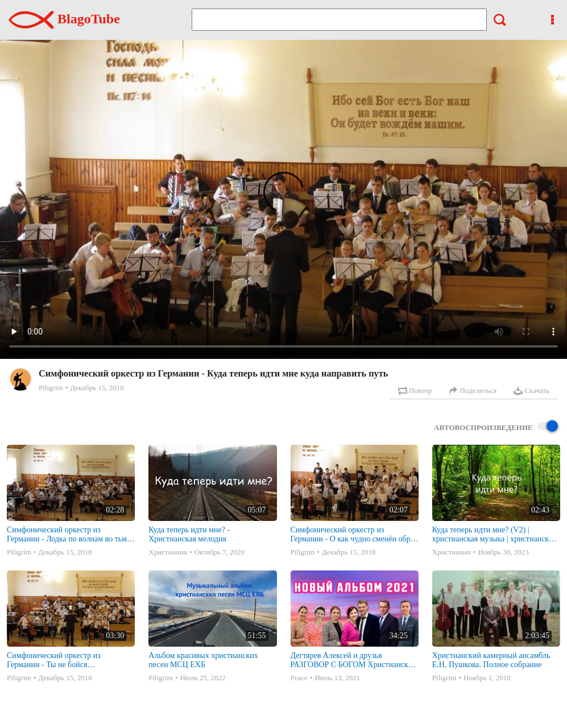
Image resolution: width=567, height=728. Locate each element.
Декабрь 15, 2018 (97, 388)
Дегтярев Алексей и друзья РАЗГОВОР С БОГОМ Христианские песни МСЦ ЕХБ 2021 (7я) (353, 660)
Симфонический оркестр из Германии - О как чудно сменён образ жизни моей (354, 535)
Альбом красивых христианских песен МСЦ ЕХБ (203, 660)
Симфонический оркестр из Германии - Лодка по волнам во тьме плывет (69, 535)
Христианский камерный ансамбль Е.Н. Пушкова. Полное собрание (491, 660)
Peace (299, 678)
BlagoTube (64, 19)
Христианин (168, 552)
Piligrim (51, 388)
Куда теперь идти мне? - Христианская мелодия (189, 534)
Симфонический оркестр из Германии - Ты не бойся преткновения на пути (54, 660)
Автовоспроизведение (496, 427)
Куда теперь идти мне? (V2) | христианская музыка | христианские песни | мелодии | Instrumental (494, 535)
